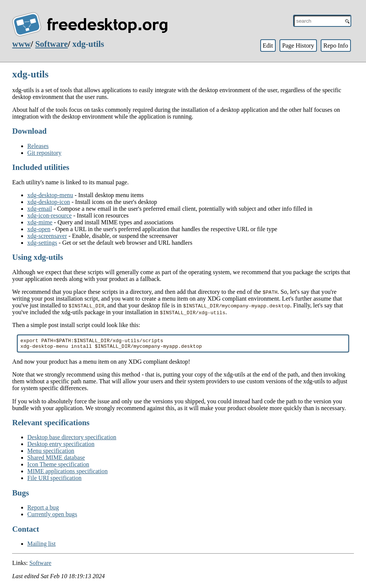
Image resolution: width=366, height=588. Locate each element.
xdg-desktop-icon (49, 202)
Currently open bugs (52, 516)
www (21, 44)
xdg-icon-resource (49, 215)
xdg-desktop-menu (50, 195)
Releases (38, 146)
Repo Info (336, 46)
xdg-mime (40, 222)
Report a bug (43, 510)
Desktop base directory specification (72, 439)
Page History (298, 46)
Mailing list (41, 546)
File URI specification (54, 480)
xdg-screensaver (47, 236)
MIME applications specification (67, 473)
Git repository (44, 153)
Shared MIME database (56, 460)
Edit (268, 46)
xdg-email (40, 209)
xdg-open (39, 229)
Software (51, 44)
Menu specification (51, 453)
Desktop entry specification (61, 446)
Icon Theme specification (58, 467)
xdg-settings (42, 243)
